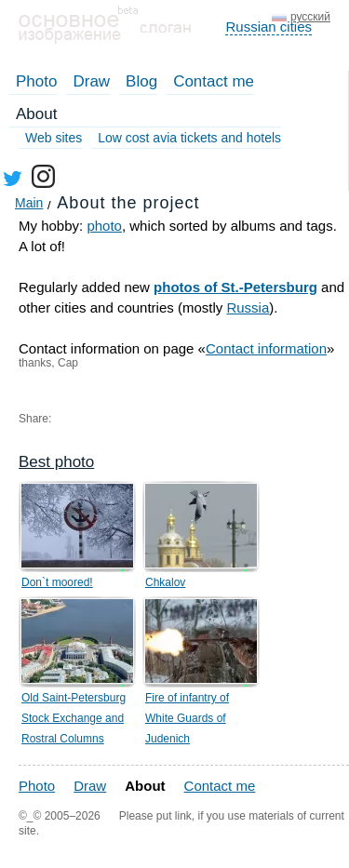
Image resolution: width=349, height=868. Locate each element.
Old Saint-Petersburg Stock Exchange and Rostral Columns (74, 718)
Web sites (54, 138)
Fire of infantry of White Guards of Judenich (187, 718)
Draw (91, 81)
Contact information (266, 348)
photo (104, 226)
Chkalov (165, 582)
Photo (36, 81)
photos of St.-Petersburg (235, 287)
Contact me (214, 81)
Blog (141, 81)
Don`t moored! (57, 582)
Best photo (56, 462)
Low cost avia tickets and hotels (189, 138)
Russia (248, 307)
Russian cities (268, 27)
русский (310, 17)
